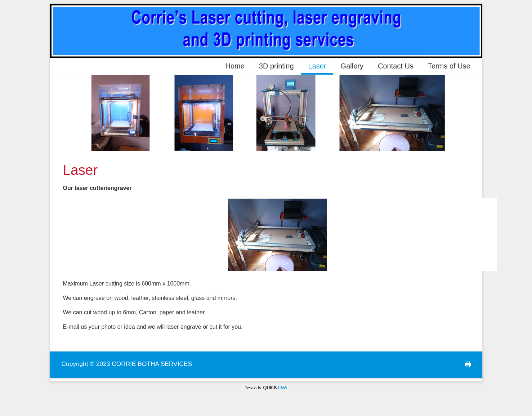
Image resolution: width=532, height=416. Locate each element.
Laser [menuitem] (317, 66)
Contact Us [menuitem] (396, 66)
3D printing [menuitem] (276, 66)
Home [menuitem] (235, 66)
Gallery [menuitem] (352, 66)
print (466, 365)
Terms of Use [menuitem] (449, 66)
